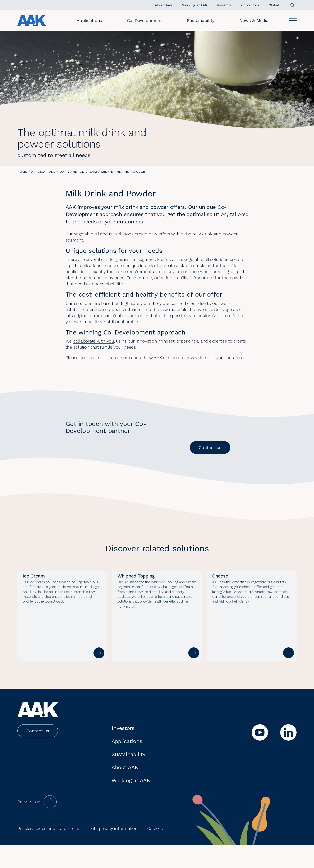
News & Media (254, 20)
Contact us (210, 448)
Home (22, 172)
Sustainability (201, 20)
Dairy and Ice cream (78, 172)
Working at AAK (131, 804)
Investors (123, 751)
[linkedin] (288, 756)
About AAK (125, 790)
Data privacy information (113, 851)
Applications (89, 20)
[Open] (293, 21)
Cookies (155, 851)
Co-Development (145, 20)
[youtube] (260, 756)
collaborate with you (93, 341)
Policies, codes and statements (48, 851)
